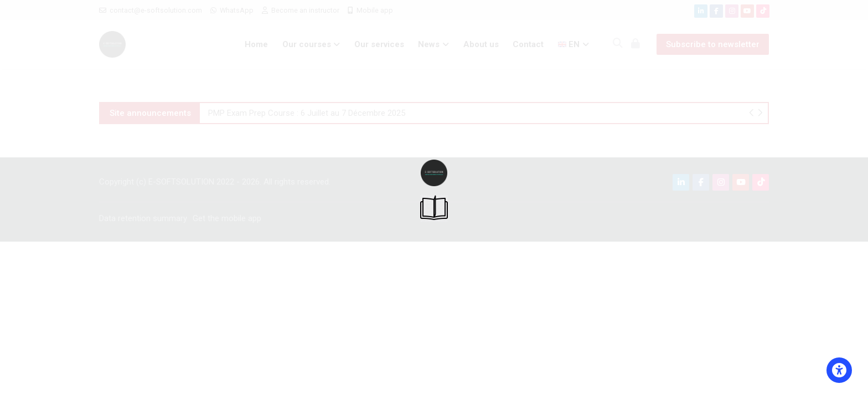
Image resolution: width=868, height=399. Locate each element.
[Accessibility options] (839, 370)
